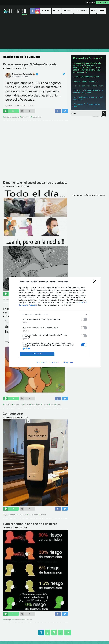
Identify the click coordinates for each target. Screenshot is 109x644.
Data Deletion (41, 362)
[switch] (84, 319)
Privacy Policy (68, 362)
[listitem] (54, 314)
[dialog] (54, 322)
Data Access (54, 362)
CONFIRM (37, 354)
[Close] (96, 282)
